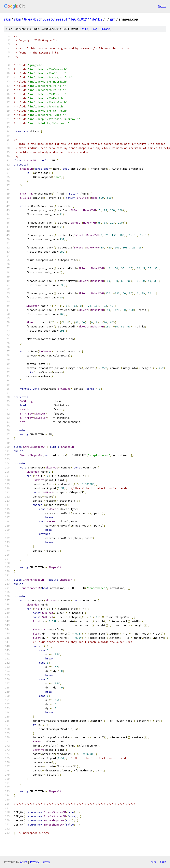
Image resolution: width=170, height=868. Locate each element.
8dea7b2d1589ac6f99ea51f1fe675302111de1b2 (63, 19)
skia (7, 19)
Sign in (162, 6)
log (95, 29)
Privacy (35, 862)
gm (113, 19)
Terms (46, 862)
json (163, 862)
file (85, 29)
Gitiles (24, 862)
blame (106, 29)
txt (153, 862)
